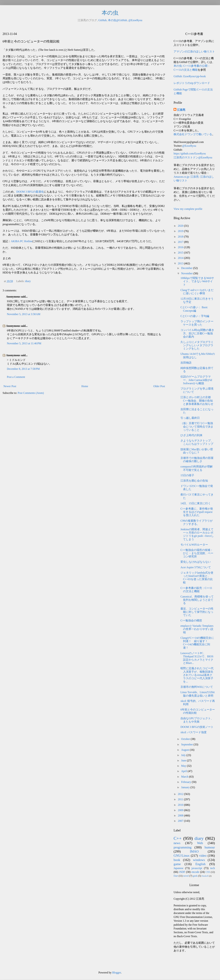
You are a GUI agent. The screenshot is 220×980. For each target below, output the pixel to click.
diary (28, 281)
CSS (208, 872)
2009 (181, 810)
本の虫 (110, 13)
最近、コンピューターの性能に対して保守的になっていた (197, 612)
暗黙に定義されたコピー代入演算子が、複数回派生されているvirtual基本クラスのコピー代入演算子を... (197, 675)
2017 (181, 242)
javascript (197, 868)
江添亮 (181, 110)
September (187, 744)
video (203, 856)
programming (183, 847)
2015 (181, 253)
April (184, 771)
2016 (181, 247)
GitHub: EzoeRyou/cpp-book (190, 76)
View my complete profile (188, 209)
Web (200, 843)
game (177, 864)
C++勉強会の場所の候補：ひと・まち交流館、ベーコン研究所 (197, 553)
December (187, 268)
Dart (176, 876)
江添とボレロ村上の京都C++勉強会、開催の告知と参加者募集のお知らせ (197, 400)
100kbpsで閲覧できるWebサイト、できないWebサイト (197, 281)
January (186, 787)
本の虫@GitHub (117, 20)
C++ (178, 838)
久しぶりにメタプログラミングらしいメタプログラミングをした (197, 345)
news (177, 843)
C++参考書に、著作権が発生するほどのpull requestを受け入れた (197, 512)
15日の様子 (187, 475)
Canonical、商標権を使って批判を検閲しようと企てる (197, 600)
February (186, 782)
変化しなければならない (196, 562)
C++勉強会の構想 (191, 620)
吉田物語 (186, 363)
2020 (181, 226)
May (184, 766)
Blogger (117, 973)
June (184, 760)
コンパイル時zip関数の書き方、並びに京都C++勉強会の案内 (197, 333)
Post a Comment (16, 377)
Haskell (205, 876)
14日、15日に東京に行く (196, 503)
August (185, 750)
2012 (181, 794)
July (184, 755)
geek (195, 876)
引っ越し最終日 (190, 418)
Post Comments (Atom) (31, 393)
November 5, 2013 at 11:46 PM (24, 343)
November (187, 273)
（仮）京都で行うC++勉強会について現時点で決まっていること (197, 426)
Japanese (178, 868)
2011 (181, 799)
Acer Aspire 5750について (196, 567)
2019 (181, 231)
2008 (181, 815)
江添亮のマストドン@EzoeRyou (193, 157)
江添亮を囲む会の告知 (194, 481)
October (186, 739)
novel (186, 876)
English (200, 864)
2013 (181, 263)
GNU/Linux (182, 856)
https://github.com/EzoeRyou (190, 154)
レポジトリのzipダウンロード (192, 83)
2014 (181, 258)
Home (85, 386)
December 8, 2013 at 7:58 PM (23, 369)
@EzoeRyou (135, 20)
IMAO (194, 851)
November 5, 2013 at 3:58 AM (24, 314)
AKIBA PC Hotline (22, 241)
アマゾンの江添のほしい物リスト (194, 52)
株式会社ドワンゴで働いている (193, 134)
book (177, 860)
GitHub (102, 20)
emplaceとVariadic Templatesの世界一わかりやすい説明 (197, 629)
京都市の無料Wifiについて (197, 687)
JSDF (182, 872)
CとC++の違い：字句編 (195, 316)
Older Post (159, 386)
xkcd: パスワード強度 (194, 732)
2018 (181, 237)
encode (195, 872)
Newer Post (10, 386)
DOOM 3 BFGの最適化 (30, 192)
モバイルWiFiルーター (194, 545)
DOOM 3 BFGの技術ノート (197, 727)
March (185, 777)
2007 (181, 821)
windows (199, 860)
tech (213, 868)
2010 (181, 805)
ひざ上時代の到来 (191, 435)
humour (210, 847)
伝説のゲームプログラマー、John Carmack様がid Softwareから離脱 (196, 380)
